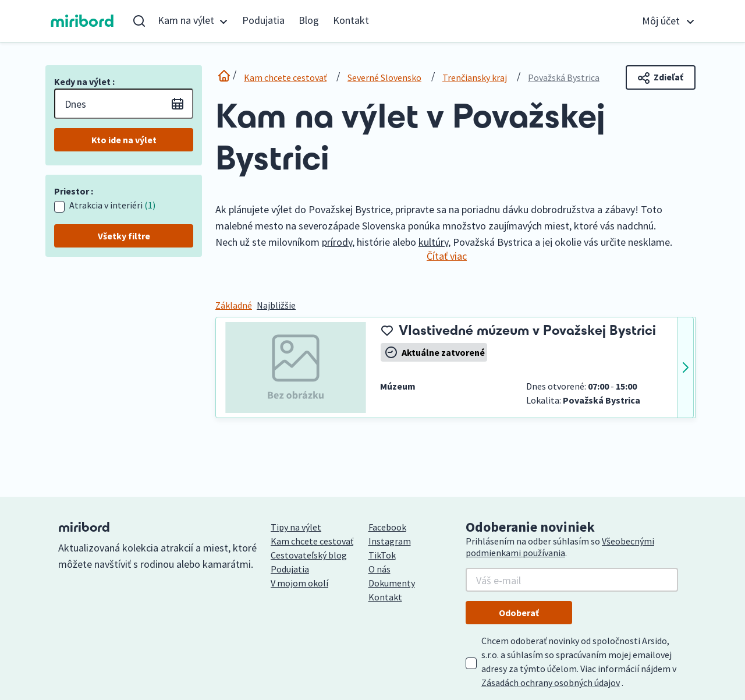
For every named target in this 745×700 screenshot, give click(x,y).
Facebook (387, 527)
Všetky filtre (124, 236)
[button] (193, 21)
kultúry (433, 242)
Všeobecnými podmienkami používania (560, 547)
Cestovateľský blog (309, 555)
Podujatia (263, 20)
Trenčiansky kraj (475, 77)
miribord (82, 21)
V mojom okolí (299, 583)
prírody (337, 242)
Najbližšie (276, 305)
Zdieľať (661, 77)
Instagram (390, 541)
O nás (379, 569)
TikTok (382, 555)
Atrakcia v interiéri (112, 205)
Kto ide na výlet (124, 140)
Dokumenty (392, 583)
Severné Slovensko (384, 77)
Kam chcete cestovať (285, 77)
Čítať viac (447, 256)
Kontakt (351, 20)
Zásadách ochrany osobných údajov (551, 683)
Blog (309, 20)
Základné (234, 305)
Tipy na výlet (296, 527)
